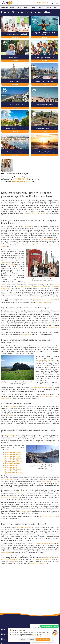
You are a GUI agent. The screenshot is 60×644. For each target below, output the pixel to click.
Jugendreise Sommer (23, 492)
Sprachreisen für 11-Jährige (13, 460)
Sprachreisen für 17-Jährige (13, 469)
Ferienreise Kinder (49, 324)
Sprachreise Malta (10, 435)
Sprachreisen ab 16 (11, 467)
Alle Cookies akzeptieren (43, 639)
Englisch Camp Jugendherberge (45, 543)
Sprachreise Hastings (24, 287)
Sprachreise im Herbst (42, 560)
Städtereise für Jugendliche (10, 497)
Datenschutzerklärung (35, 636)
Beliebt (12, 7)
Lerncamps (12, 265)
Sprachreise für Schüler (49, 481)
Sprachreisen (29, 226)
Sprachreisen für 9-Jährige (13, 456)
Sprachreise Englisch (23, 527)
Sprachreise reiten (26, 334)
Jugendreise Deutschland (37, 563)
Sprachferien (10, 416)
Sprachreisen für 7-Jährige (13, 453)
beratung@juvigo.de (20, 181)
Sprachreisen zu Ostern (51, 558)
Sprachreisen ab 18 (11, 471)
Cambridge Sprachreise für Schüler (41, 388)
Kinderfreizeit (9, 480)
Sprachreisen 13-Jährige (12, 464)
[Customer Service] (55, 633)
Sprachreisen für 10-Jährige (13, 458)
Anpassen (31, 639)
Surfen (19, 7)
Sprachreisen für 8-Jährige (13, 454)
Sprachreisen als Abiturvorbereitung (45, 299)
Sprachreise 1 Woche (47, 239)
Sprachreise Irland (13, 406)
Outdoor (48, 7)
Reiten (33, 7)
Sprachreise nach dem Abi (43, 303)
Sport (55, 7)
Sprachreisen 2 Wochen (31, 245)
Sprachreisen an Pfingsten (10, 560)
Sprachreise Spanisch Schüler (49, 517)
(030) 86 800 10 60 (41, 3)
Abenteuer (4, 7)
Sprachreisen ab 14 (11, 465)
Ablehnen (23, 639)
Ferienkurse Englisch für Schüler (35, 213)
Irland (57, 348)
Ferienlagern (14, 561)
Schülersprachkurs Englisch (45, 360)
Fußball (40, 7)
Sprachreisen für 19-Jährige (13, 473)
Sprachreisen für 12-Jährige (13, 462)
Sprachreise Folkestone (39, 287)
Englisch (26, 7)
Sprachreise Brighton (52, 328)
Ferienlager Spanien (25, 512)
